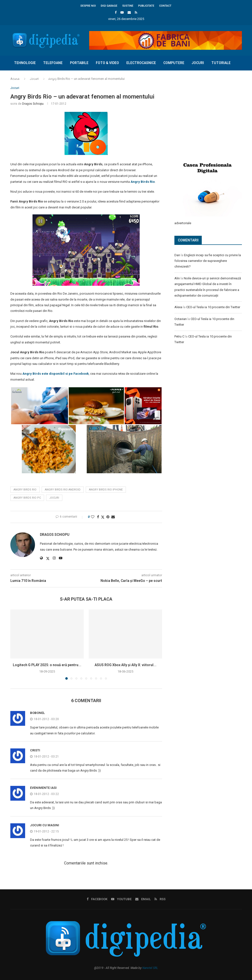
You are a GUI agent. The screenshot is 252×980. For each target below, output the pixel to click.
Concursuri (25, 77)
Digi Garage (109, 6)
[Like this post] (93, 517)
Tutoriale (221, 63)
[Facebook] (116, 12)
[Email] (129, 12)
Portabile (79, 63)
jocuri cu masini (45, 825)
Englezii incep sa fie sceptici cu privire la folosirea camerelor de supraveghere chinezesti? (208, 261)
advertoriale (183, 223)
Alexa (178, 307)
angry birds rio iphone (106, 490)
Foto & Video (107, 63)
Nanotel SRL (150, 968)
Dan (177, 255)
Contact (165, 6)
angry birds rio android (63, 490)
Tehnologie (25, 63)
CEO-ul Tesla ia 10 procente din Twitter (213, 307)
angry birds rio (25, 490)
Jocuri (198, 63)
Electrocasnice (141, 63)
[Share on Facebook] (98, 517)
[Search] (239, 92)
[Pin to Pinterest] (108, 517)
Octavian (181, 319)
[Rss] (136, 12)
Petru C (179, 336)
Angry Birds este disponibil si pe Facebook (56, 374)
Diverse (50, 77)
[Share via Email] (113, 517)
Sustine (128, 6)
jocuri (54, 498)
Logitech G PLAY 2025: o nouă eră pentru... (47, 665)
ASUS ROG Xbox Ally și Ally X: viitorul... (126, 665)
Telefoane (53, 63)
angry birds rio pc (27, 498)
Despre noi (88, 6)
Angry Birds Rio (143, 182)
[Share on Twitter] (103, 517)
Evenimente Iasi (43, 788)
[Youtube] (122, 12)
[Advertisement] (211, 119)
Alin (177, 278)
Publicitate (146, 6)
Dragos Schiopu (33, 104)
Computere (174, 63)
